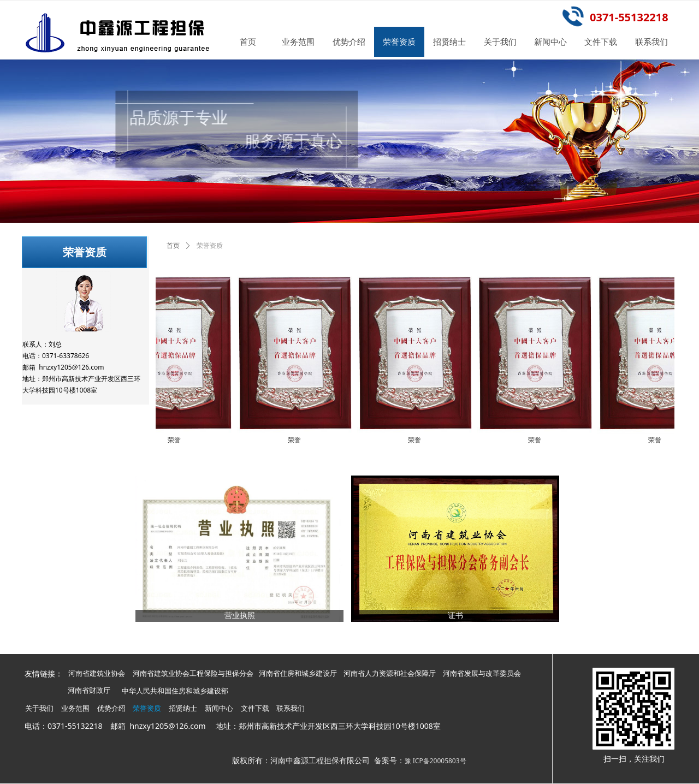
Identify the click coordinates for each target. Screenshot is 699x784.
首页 (173, 246)
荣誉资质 (210, 246)
